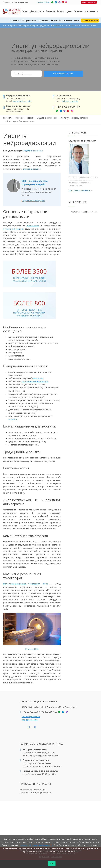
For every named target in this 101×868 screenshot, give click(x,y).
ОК (52, 864)
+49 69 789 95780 (31, 712)
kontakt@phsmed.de (22, 101)
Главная (7, 118)
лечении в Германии (14, 229)
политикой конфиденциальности (37, 845)
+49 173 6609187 (43, 2)
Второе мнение (66, 20)
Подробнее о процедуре (33, 201)
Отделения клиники (47, 118)
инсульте (13, 419)
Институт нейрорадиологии (74, 118)
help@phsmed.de (70, 101)
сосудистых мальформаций (35, 381)
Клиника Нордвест (24, 118)
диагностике (33, 226)
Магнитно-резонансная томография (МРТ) (25, 584)
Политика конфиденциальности (35, 793)
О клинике (14, 20)
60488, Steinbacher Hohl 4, (49, 707)
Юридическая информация (33, 789)
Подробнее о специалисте (80, 190)
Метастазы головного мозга (84, 212)
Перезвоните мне (63, 74)
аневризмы (38, 378)
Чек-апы (54, 20)
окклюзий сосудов (32, 169)
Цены (69, 11)
